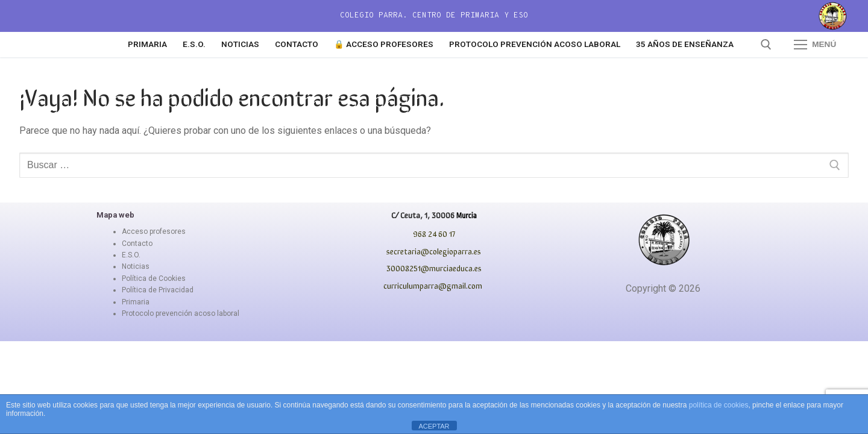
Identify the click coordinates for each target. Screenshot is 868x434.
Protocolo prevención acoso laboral (181, 313)
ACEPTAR (434, 426)
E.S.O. (131, 255)
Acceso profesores (154, 231)
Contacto (137, 244)
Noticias (136, 266)
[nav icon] (815, 45)
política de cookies (719, 405)
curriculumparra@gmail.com (433, 285)
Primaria (136, 302)
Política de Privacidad (158, 290)
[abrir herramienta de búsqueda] (766, 45)
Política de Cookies (154, 278)
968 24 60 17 (434, 234)
